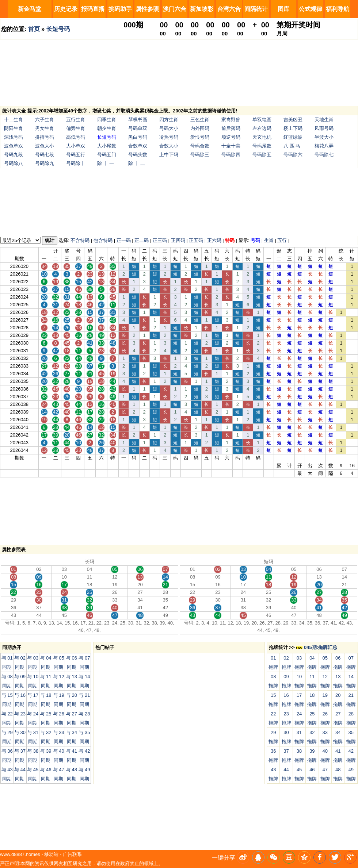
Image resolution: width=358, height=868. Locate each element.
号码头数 (138, 155)
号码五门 (107, 155)
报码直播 (93, 9)
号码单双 (138, 128)
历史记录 (66, 9)
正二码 (142, 240)
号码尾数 (262, 146)
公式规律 (311, 9)
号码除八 (14, 163)
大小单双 (76, 146)
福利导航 (338, 9)
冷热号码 (169, 137)
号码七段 (45, 155)
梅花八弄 (324, 146)
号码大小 (169, 128)
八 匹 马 (292, 146)
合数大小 (169, 146)
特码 (230, 240)
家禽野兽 (231, 120)
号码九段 (14, 155)
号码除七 (324, 155)
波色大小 (45, 146)
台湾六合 (229, 9)
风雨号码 (324, 128)
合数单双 (138, 146)
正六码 (214, 240)
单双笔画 (262, 120)
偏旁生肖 (76, 128)
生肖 (269, 240)
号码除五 (262, 155)
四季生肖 (107, 120)
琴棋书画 (138, 120)
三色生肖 (200, 120)
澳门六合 (175, 9)
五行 (282, 240)
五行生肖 (76, 120)
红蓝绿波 (293, 137)
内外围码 (200, 128)
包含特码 (103, 240)
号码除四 (231, 155)
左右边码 (262, 128)
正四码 (178, 240)
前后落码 (231, 128)
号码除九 (45, 163)
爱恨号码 (200, 137)
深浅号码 (14, 137)
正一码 (124, 240)
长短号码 (58, 29)
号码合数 (200, 146)
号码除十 (76, 163)
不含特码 (80, 240)
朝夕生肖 (107, 128)
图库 (283, 9)
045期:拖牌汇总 (317, 647)
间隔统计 (256, 9)
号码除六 (293, 155)
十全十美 (231, 146)
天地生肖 (324, 120)
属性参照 (147, 9)
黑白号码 (138, 137)
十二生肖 (14, 120)
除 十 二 (137, 163)
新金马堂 (30, 9)
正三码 (160, 240)
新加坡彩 (202, 9)
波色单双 (14, 146)
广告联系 (72, 854)
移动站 (51, 854)
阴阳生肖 (14, 128)
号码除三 (200, 155)
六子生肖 (45, 120)
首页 (34, 29)
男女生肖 (45, 128)
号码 (255, 240)
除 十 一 (106, 163)
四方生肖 (169, 120)
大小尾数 (107, 146)
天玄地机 (262, 137)
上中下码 (169, 155)
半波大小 (324, 137)
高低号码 (76, 137)
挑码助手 (120, 9)
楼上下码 (293, 128)
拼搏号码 (45, 137)
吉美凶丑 (293, 120)
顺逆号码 (231, 137)
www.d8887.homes (20, 854)
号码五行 (76, 155)
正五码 (196, 240)
